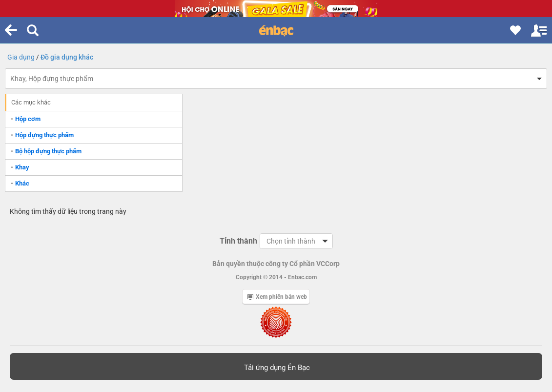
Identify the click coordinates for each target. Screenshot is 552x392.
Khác (22, 183)
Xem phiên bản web (277, 297)
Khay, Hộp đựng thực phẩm (52, 79)
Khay (22, 167)
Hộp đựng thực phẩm (44, 135)
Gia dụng (21, 57)
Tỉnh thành (238, 241)
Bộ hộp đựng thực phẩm (48, 151)
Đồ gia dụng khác (67, 57)
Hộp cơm (28, 119)
